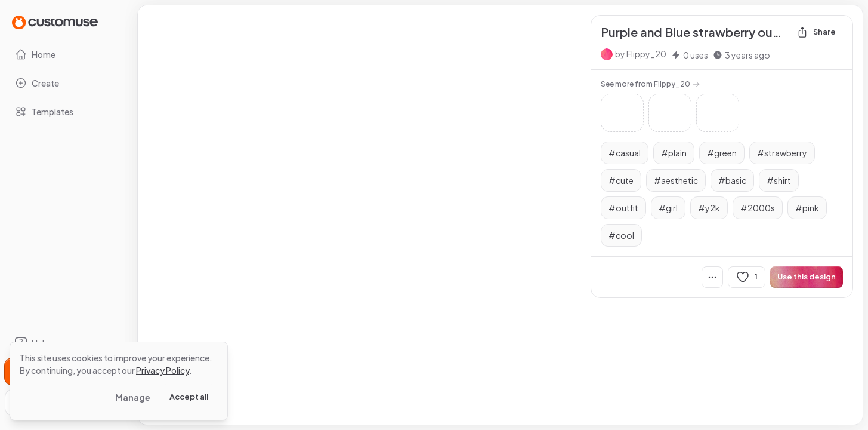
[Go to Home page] (55, 22)
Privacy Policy (163, 370)
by (641, 54)
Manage (133, 397)
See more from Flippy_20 (650, 84)
